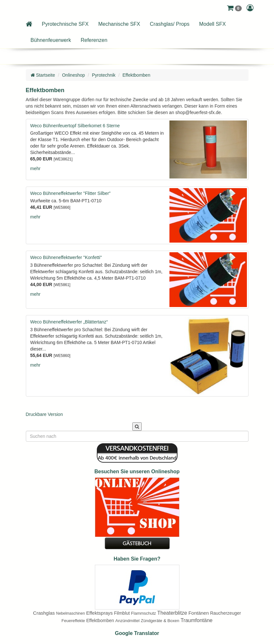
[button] (234, 8)
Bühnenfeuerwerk (51, 40)
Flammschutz (143, 613)
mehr (36, 168)
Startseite (43, 75)
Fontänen (199, 613)
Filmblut (122, 613)
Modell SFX (213, 24)
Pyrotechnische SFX (65, 24)
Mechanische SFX (119, 24)
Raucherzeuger (226, 613)
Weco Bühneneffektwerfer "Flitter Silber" (71, 193)
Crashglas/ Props (170, 24)
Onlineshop (73, 75)
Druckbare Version (44, 414)
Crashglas (44, 613)
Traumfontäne (196, 620)
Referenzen (94, 40)
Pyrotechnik (104, 75)
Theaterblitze (172, 613)
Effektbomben (137, 75)
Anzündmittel (127, 621)
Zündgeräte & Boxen (160, 621)
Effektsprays (99, 613)
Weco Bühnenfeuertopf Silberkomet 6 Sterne (75, 126)
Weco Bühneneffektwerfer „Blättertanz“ (69, 322)
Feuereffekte (73, 621)
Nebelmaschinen (71, 613)
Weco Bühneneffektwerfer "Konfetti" (66, 257)
